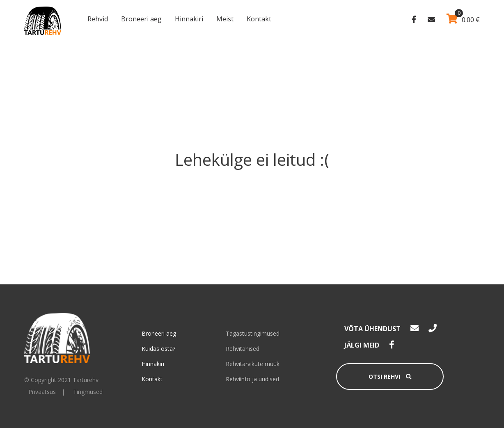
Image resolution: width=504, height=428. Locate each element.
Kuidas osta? (158, 349)
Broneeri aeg (141, 19)
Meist (225, 19)
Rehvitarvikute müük (253, 364)
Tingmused (88, 392)
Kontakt (259, 19)
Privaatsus (42, 392)
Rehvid (98, 19)
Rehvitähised (243, 349)
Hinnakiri (189, 19)
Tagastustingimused (253, 333)
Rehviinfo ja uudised (252, 379)
